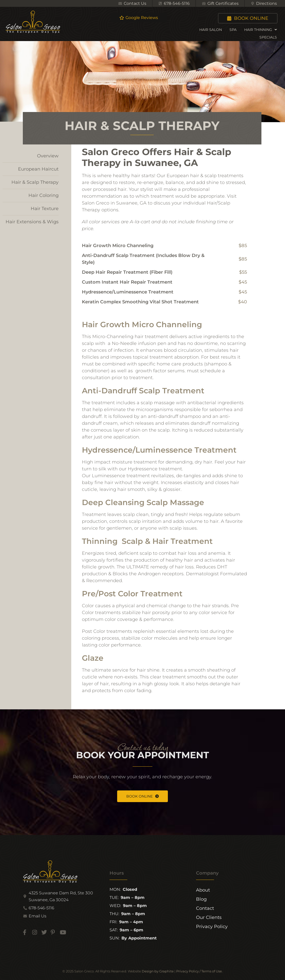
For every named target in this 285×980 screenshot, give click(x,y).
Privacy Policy (212, 927)
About (203, 890)
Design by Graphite (158, 971)
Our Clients (209, 917)
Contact (205, 908)
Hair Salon (211, 30)
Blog (201, 899)
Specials (268, 37)
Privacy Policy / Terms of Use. (199, 971)
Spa (233, 30)
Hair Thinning (261, 30)
